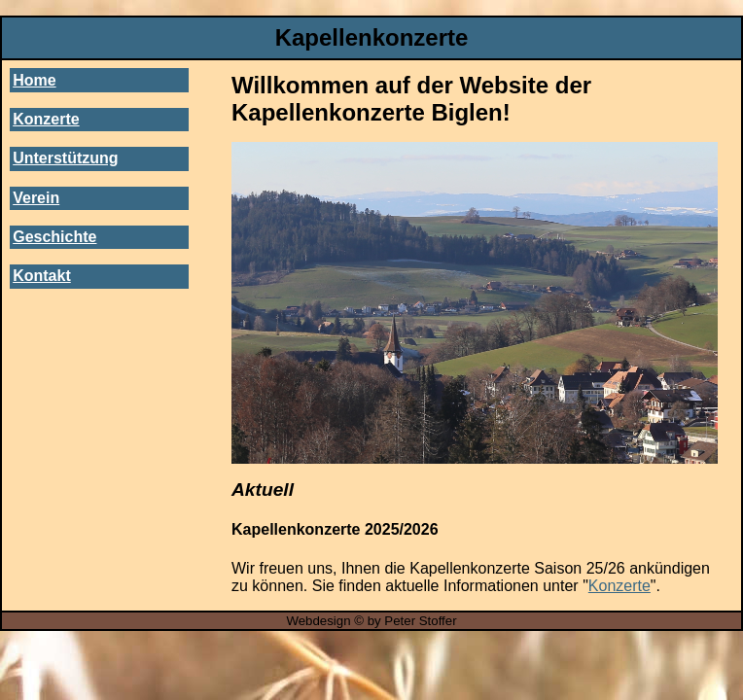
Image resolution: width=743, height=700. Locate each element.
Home (34, 80)
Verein (36, 198)
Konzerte (46, 119)
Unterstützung (65, 158)
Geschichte (54, 237)
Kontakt (42, 276)
